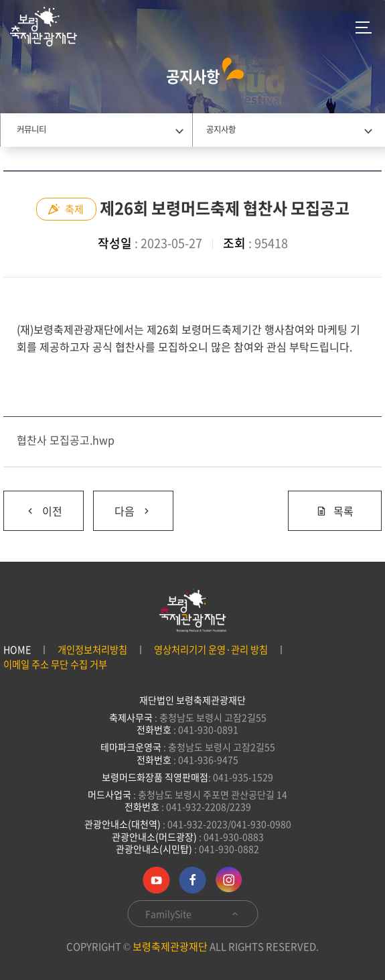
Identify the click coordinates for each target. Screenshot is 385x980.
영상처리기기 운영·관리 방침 (211, 650)
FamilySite (192, 914)
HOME (17, 650)
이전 (33, 505)
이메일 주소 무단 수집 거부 (55, 665)
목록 (335, 511)
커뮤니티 (31, 129)
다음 (123, 505)
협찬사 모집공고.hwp (66, 440)
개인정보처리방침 (92, 650)
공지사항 (221, 129)
